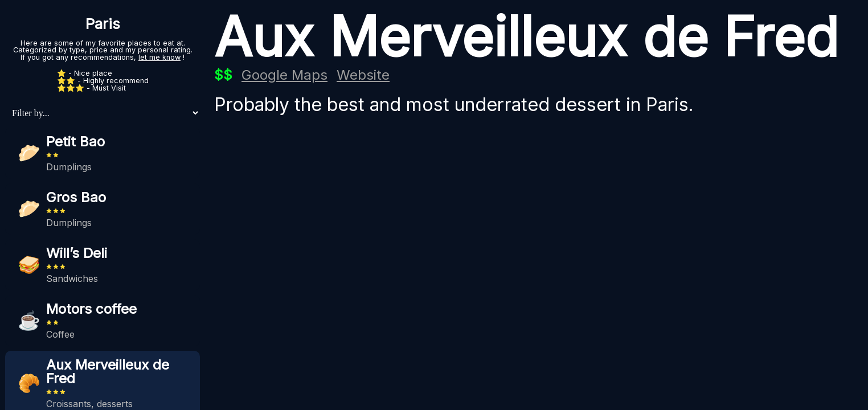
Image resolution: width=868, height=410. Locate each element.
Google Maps (284, 75)
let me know (159, 57)
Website (363, 75)
